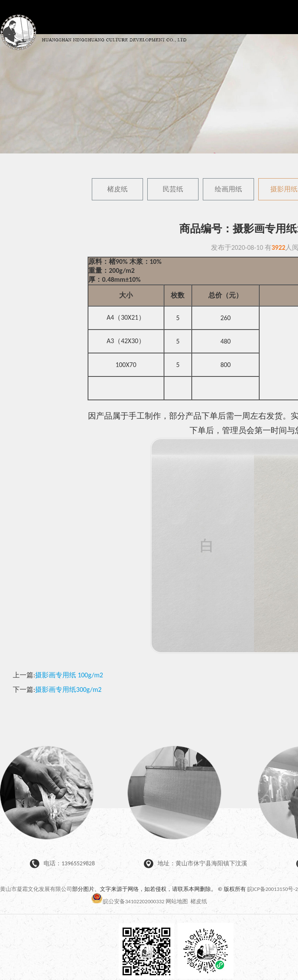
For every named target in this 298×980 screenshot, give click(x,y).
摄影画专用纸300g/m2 (68, 689)
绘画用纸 (228, 189)
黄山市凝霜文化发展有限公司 (36, 889)
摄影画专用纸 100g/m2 (69, 675)
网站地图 (177, 901)
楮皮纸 (117, 189)
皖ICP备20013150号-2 (273, 889)
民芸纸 (173, 189)
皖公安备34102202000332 (128, 901)
